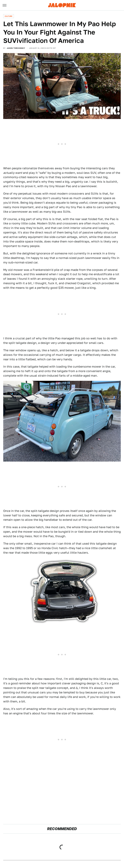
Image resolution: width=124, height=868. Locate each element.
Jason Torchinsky (16, 48)
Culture (9, 16)
